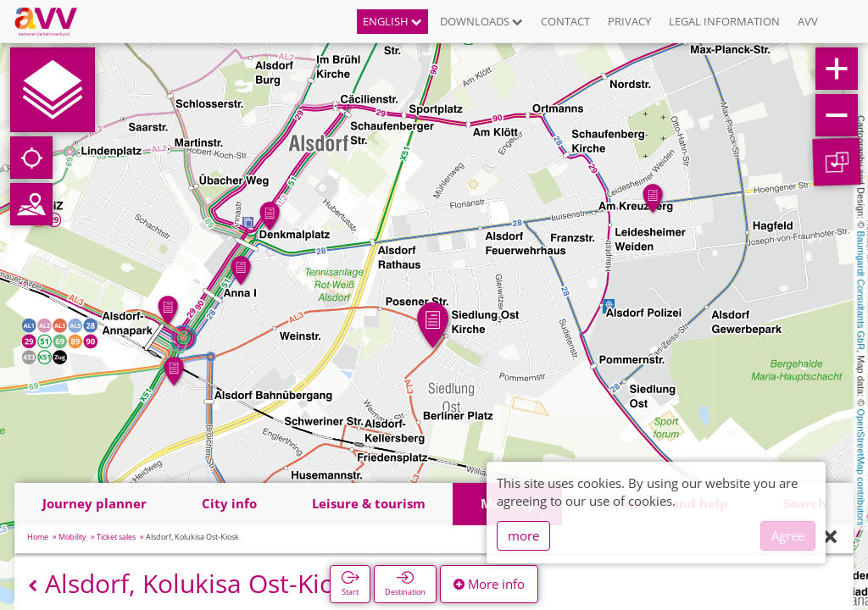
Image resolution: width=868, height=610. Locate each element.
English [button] (392, 21)
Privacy (629, 21)
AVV (808, 21)
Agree (788, 535)
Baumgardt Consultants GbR (861, 291)
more (523, 535)
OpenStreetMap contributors (861, 467)
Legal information (724, 21)
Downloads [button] (481, 21)
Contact (565, 21)
